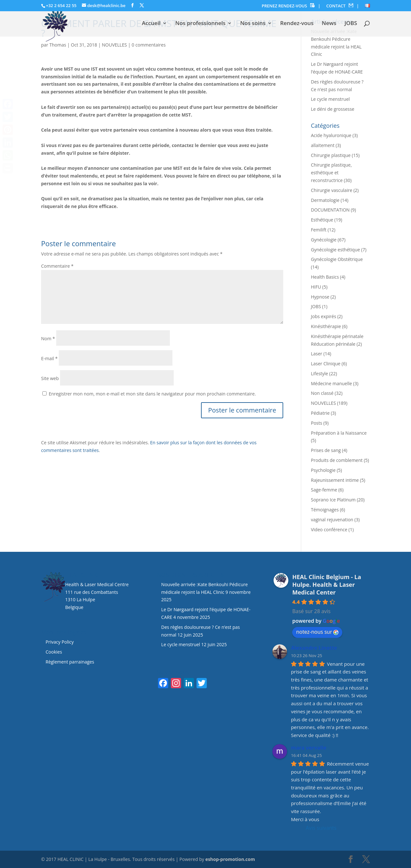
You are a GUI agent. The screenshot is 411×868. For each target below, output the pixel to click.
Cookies (54, 652)
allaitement (323, 145)
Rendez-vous (297, 24)
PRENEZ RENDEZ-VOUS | (291, 6)
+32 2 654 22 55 (61, 5)
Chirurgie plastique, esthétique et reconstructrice (331, 173)
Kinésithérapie (326, 326)
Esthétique (322, 220)
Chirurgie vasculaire (332, 190)
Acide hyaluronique (331, 135)
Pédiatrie (320, 413)
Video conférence (329, 529)
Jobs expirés (324, 316)
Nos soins (253, 24)
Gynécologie (324, 240)
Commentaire (57, 266)
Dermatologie (325, 200)
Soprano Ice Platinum (333, 500)
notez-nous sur (317, 632)
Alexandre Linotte (314, 648)
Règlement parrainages (70, 662)
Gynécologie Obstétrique (337, 259)
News (329, 24)
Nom (48, 339)
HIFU (316, 287)
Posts (316, 423)
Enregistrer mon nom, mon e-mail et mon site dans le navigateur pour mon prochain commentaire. (152, 394)
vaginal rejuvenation (332, 520)
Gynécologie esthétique (335, 250)
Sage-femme (324, 490)
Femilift (319, 230)
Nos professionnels (201, 24)
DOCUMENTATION (330, 210)
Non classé (322, 393)
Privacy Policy (60, 642)
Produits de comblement (337, 460)
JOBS (351, 24)
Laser (316, 354)
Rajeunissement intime (335, 480)
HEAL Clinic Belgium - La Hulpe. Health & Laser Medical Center (327, 585)
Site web (50, 378)
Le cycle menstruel (330, 99)
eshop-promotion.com (230, 859)
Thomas (58, 45)
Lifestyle (319, 373)
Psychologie (323, 470)
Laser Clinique (326, 364)
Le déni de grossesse (332, 109)
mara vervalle (309, 748)
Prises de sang (326, 450)
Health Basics (325, 277)
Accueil (151, 24)
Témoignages (325, 510)
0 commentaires (149, 45)
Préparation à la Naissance (339, 433)
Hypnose (320, 297)
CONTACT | (343, 6)
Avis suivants (321, 828)
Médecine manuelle (331, 383)
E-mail (49, 358)
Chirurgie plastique (331, 155)
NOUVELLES (114, 45)
